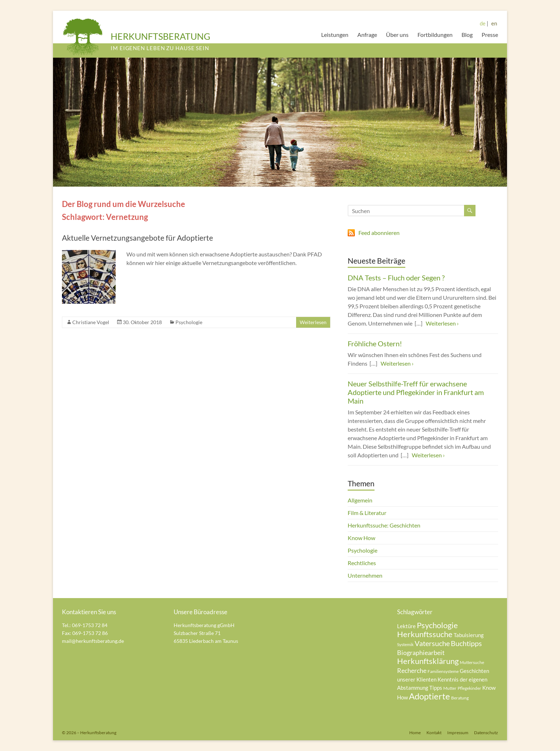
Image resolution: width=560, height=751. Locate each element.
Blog (467, 35)
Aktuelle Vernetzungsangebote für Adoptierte (137, 238)
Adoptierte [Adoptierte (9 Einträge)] (429, 696)
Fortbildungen (435, 35)
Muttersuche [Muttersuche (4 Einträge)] (472, 662)
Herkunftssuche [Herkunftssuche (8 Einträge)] (425, 634)
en (494, 23)
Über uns (397, 35)
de (483, 23)
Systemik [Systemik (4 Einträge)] (405, 644)
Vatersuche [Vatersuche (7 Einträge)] (432, 643)
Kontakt (434, 733)
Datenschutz (486, 733)
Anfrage (367, 35)
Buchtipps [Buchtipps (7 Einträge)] (466, 643)
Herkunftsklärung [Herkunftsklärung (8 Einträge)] (428, 661)
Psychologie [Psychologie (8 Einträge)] (437, 625)
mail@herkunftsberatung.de (93, 641)
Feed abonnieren (379, 233)
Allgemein (360, 500)
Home (415, 733)
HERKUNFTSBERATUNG (160, 36)
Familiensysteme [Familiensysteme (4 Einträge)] (443, 671)
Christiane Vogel (91, 322)
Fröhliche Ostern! (375, 343)
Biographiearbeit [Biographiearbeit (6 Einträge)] (421, 653)
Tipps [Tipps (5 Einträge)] (436, 688)
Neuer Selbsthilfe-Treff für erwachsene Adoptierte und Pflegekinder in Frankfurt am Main (416, 392)
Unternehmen (365, 575)
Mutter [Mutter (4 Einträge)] (450, 688)
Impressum (458, 733)
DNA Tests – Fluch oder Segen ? (396, 278)
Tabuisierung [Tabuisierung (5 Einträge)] (469, 635)
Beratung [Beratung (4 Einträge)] (460, 698)
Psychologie (189, 322)
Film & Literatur (367, 513)
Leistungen (335, 35)
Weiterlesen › (442, 323)
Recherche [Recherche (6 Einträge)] (412, 670)
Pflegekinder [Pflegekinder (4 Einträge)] (469, 688)
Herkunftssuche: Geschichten (384, 525)
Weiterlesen (313, 322)
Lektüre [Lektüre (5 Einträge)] (406, 626)
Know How (361, 538)
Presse (490, 35)
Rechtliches (362, 563)
